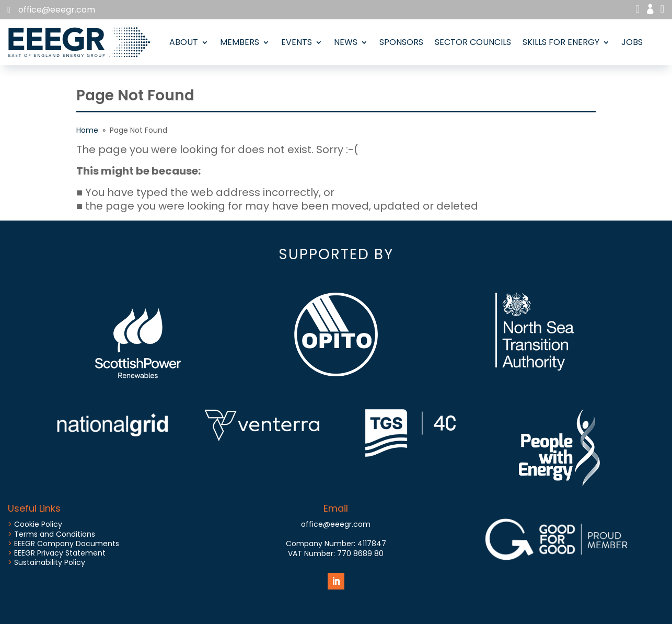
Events (297, 42)
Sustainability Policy (50, 562)
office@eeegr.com (57, 10)
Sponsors (401, 42)
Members (240, 42)
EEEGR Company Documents (67, 544)
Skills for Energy (561, 42)
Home (87, 130)
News (346, 42)
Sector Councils (473, 42)
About (184, 42)
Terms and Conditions (55, 534)
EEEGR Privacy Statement (60, 553)
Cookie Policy (38, 524)
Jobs (632, 42)
